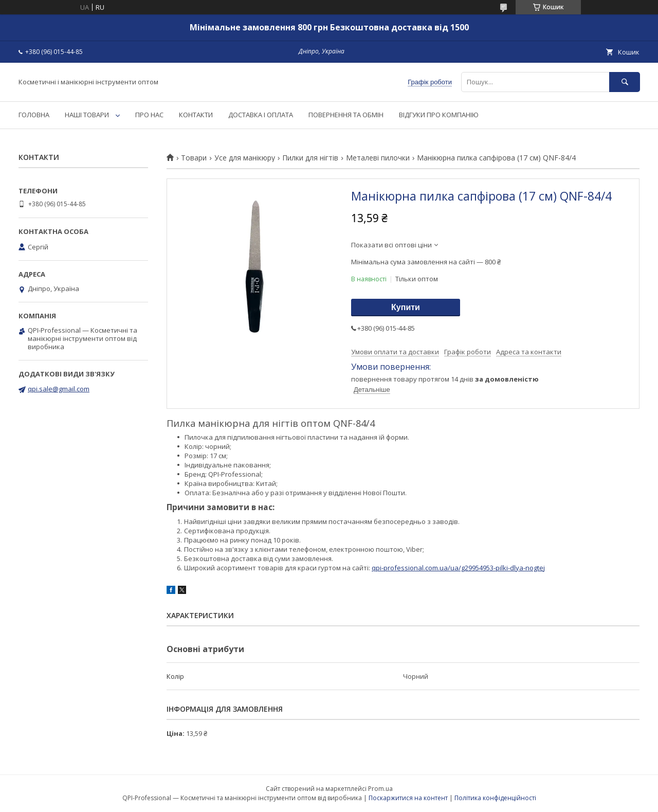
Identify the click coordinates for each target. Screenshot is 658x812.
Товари (194, 158)
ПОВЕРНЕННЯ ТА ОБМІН (346, 115)
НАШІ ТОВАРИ (87, 115)
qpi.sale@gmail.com (59, 389)
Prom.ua (380, 789)
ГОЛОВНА (34, 115)
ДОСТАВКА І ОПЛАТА (261, 115)
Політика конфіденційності (495, 798)
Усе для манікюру (245, 158)
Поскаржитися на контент (408, 798)
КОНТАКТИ (196, 115)
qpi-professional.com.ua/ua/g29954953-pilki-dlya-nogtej (458, 568)
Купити (406, 307)
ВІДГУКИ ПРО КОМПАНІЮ (439, 115)
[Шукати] (625, 82)
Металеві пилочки (378, 158)
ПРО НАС (149, 115)
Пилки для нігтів (310, 158)
